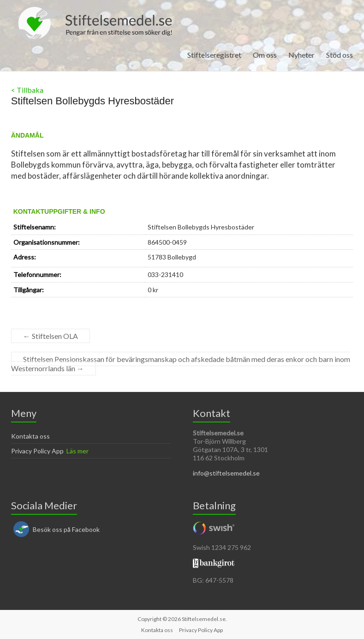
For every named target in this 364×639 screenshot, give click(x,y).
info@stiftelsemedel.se (226, 473)
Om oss (265, 55)
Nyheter (301, 55)
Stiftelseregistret (214, 55)
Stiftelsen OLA (51, 336)
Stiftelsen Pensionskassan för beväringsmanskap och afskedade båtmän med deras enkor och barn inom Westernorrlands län (181, 364)
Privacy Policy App (37, 451)
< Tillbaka (27, 90)
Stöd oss (340, 55)
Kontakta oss (30, 436)
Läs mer (78, 451)
